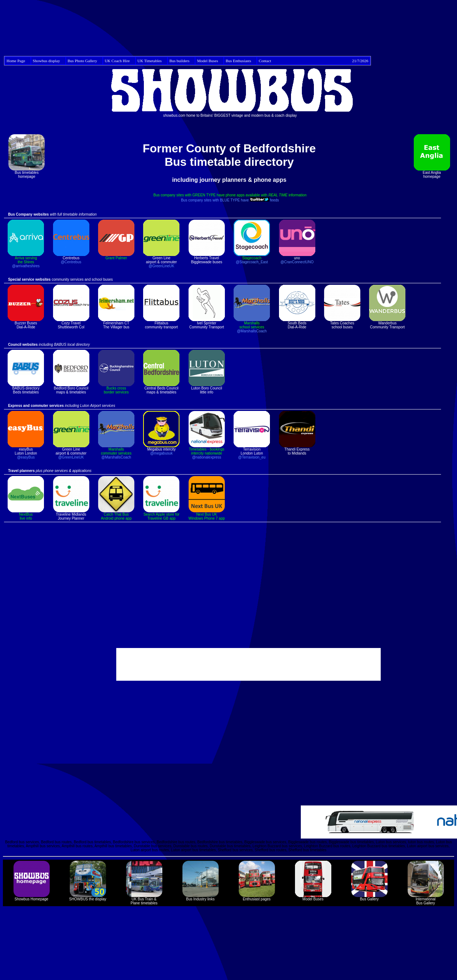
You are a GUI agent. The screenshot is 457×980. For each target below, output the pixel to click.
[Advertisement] (230, 27)
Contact (314, 61)
